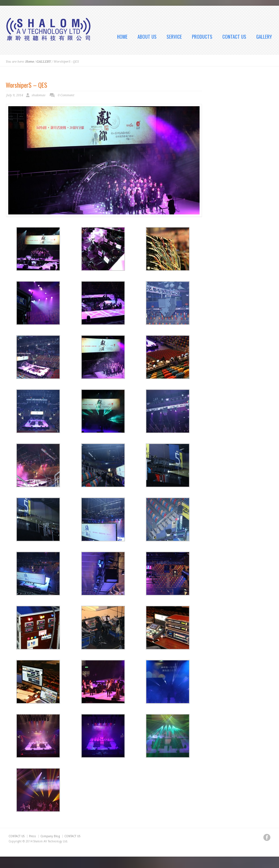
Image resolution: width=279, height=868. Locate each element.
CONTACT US (234, 37)
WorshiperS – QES (26, 85)
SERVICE (174, 37)
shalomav (39, 95)
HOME (122, 37)
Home (30, 62)
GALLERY (264, 37)
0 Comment (66, 95)
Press (32, 836)
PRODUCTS (202, 37)
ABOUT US (147, 37)
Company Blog (50, 836)
